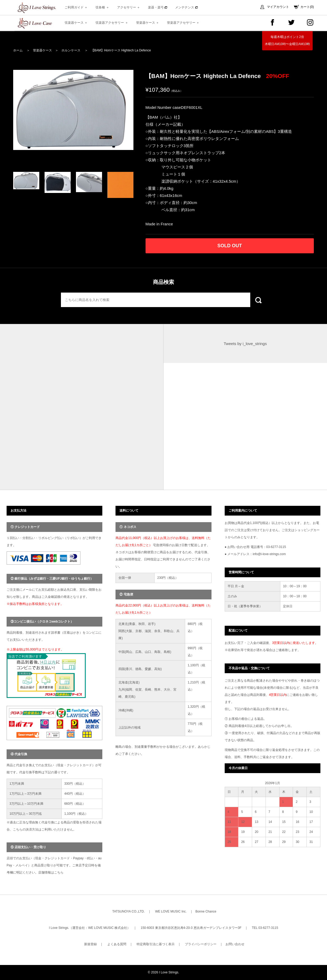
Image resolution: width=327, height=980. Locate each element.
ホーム (18, 50)
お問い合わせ (235, 944)
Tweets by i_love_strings (245, 344)
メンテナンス (186, 7)
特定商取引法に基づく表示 (156, 944)
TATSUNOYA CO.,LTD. (129, 911)
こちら (59, 872)
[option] (73, 110)
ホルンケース (71, 50)
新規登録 (90, 944)
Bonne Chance (206, 911)
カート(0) (307, 7)
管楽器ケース (42, 50)
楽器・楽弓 (158, 7)
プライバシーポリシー (201, 944)
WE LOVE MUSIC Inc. (171, 911)
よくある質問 (117, 944)
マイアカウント (278, 7)
